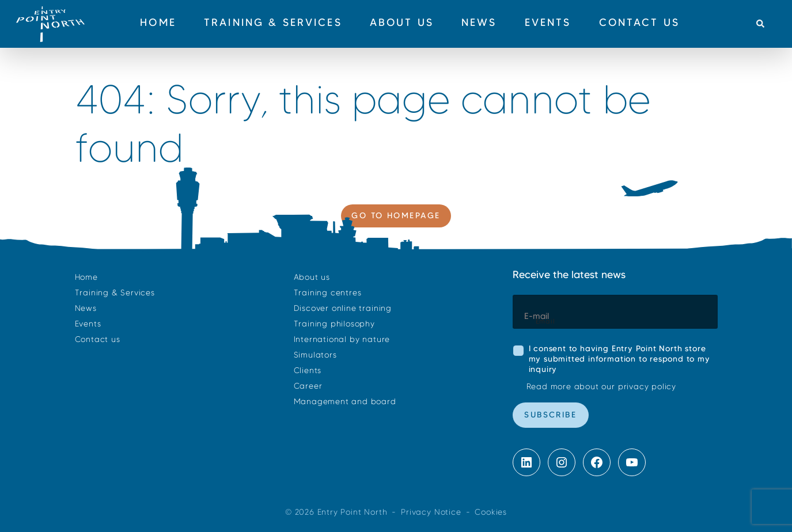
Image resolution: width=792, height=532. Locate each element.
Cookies (491, 512)
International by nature (342, 339)
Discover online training (343, 308)
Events (88, 324)
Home (86, 277)
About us (312, 277)
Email (545, 321)
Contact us (98, 339)
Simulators (315, 355)
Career (308, 386)
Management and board (345, 402)
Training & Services (115, 293)
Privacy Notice (431, 512)
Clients (308, 370)
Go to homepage (396, 215)
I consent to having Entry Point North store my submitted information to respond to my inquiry (619, 359)
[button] (760, 24)
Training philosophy (334, 324)
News (86, 308)
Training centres (328, 293)
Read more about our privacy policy (602, 387)
